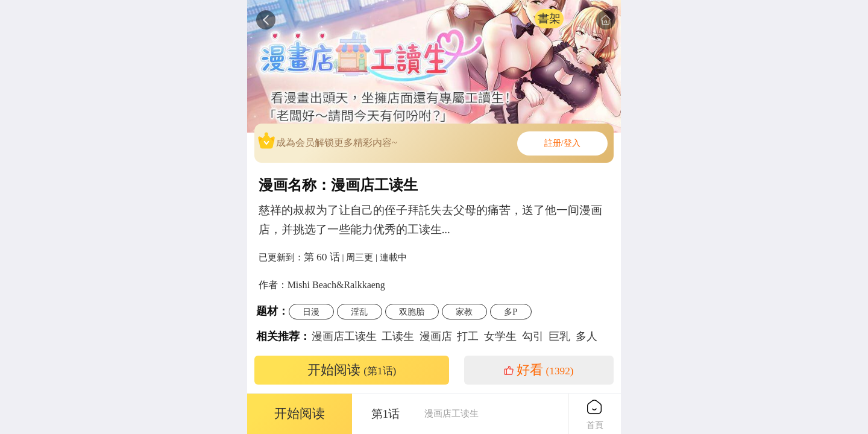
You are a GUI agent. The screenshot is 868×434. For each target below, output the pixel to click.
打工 (468, 336)
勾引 (533, 336)
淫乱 (359, 312)
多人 (587, 336)
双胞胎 (412, 312)
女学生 (500, 336)
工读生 (398, 336)
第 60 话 (322, 257)
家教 (464, 312)
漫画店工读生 (344, 336)
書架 (549, 18)
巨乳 (559, 336)
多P (511, 312)
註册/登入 (562, 143)
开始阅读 (352, 370)
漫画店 (436, 336)
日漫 (311, 312)
